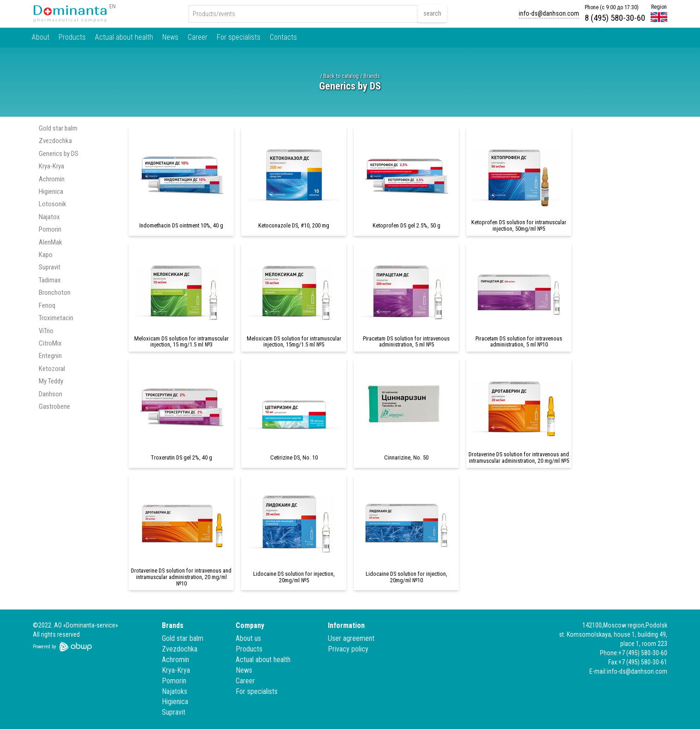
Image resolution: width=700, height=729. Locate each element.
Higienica (51, 191)
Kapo (46, 255)
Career (198, 37)
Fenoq (47, 305)
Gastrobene (54, 406)
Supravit (50, 267)
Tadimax (50, 280)
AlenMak (50, 242)
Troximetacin (56, 318)
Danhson (50, 394)
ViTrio (46, 331)
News (170, 37)
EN (113, 6)
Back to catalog (341, 76)
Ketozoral (52, 369)
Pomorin (50, 229)
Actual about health (124, 37)
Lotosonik (53, 204)
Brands (372, 76)
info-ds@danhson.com (549, 13)
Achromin (52, 179)
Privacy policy (348, 649)
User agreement (351, 638)
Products (72, 37)
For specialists (239, 37)
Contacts (283, 37)
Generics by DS (59, 154)
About (41, 37)
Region (659, 7)
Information (346, 625)
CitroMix (50, 343)
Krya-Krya (51, 166)
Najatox (49, 217)
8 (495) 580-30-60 (615, 18)
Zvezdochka (55, 141)
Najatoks (175, 691)
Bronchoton (55, 293)
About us (248, 638)
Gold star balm (58, 128)
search (432, 13)
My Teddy (51, 381)
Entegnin (50, 356)
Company (250, 625)
